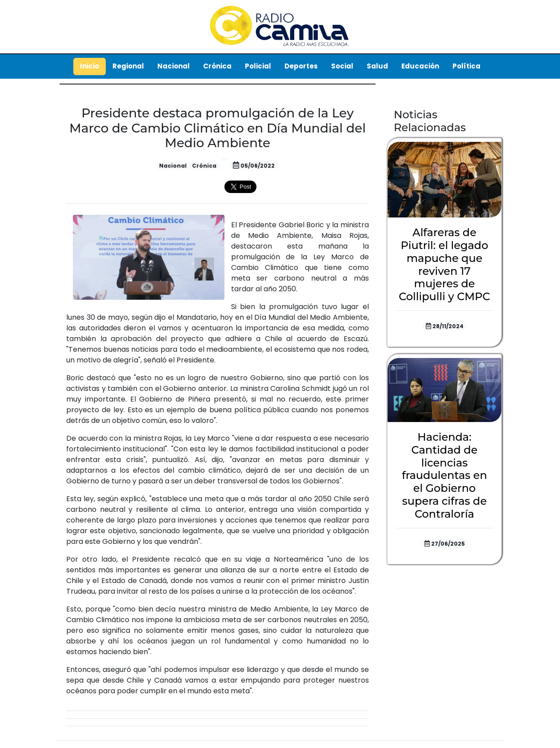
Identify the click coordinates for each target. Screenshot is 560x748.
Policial (258, 66)
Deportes (301, 66)
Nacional (174, 66)
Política (466, 66)
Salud (377, 66)
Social (342, 66)
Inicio (90, 66)
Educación (420, 66)
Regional (128, 66)
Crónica (217, 66)
